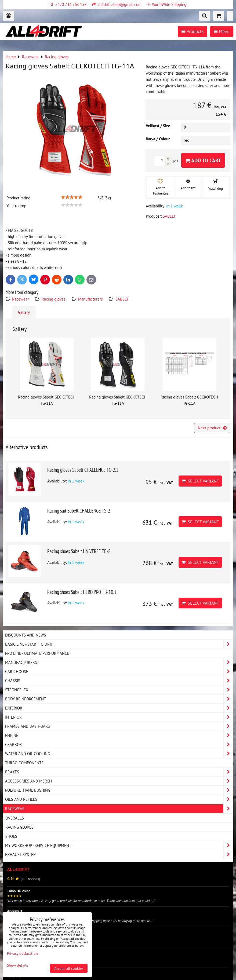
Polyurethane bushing (119, 790)
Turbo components (24, 763)
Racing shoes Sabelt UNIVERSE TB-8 (79, 551)
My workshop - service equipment (119, 845)
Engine (119, 735)
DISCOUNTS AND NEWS (26, 635)
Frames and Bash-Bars (119, 726)
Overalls (15, 818)
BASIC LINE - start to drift (119, 644)
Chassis (119, 681)
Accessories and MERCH (119, 781)
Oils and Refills (119, 799)
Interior (119, 717)
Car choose (119, 672)
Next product (212, 428)
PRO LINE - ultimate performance (37, 653)
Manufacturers (90, 299)
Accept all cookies (69, 968)
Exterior (119, 708)
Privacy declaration (22, 953)
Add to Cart (203, 160)
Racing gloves (53, 299)
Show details (17, 965)
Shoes (11, 836)
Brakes (119, 772)
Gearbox (119, 745)
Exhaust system (119, 855)
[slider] (72, 197)
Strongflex (119, 690)
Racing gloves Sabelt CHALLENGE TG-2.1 (83, 470)
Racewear (20, 299)
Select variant (200, 481)
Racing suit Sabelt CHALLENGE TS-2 (79, 511)
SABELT (122, 299)
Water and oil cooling (119, 754)
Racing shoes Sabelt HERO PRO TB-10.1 (82, 592)
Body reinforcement (119, 699)
